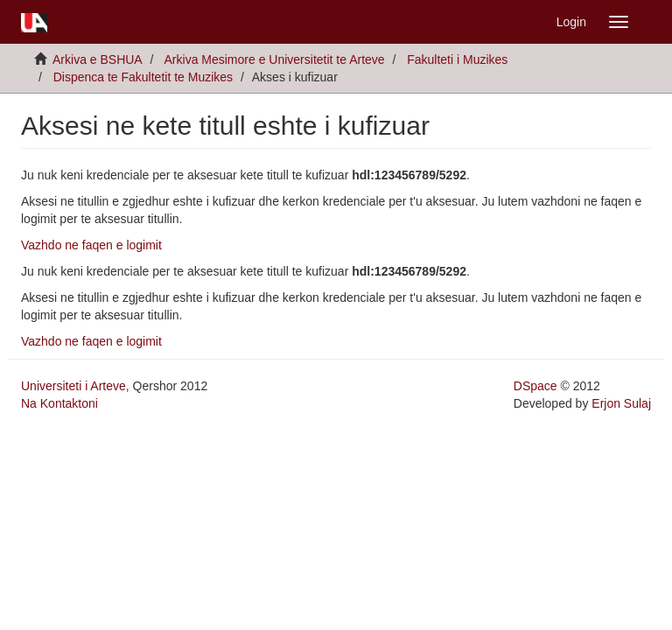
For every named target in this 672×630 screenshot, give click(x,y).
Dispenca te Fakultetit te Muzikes (143, 77)
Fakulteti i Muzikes (457, 59)
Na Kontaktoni (59, 403)
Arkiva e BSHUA (98, 59)
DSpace (535, 386)
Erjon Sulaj (621, 403)
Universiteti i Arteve (73, 386)
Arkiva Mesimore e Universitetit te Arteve (275, 59)
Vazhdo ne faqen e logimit (91, 245)
